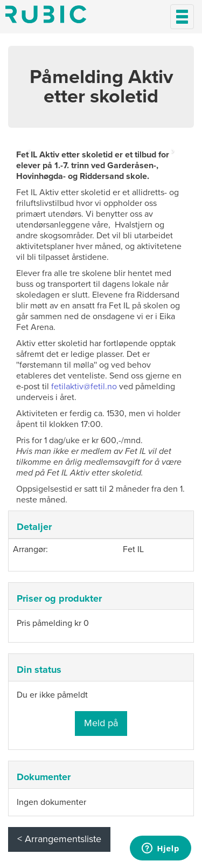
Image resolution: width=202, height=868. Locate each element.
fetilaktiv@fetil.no (84, 387)
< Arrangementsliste (59, 839)
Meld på (101, 723)
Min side (46, 14)
